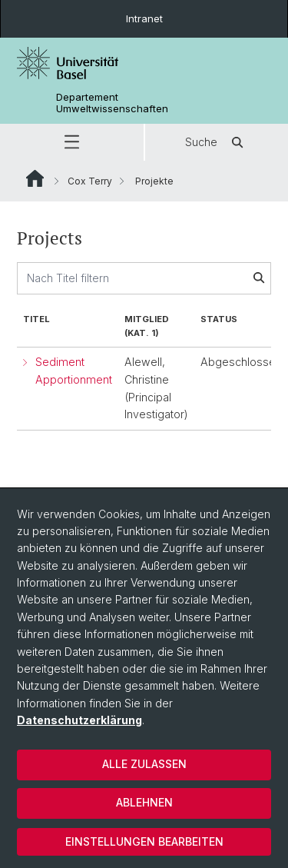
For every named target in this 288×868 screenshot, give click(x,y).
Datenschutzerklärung (79, 720)
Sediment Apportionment (74, 371)
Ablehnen (144, 802)
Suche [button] (217, 142)
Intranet (144, 18)
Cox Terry (90, 181)
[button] (72, 142)
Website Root (35, 178)
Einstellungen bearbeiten (144, 841)
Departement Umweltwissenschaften (112, 103)
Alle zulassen (144, 764)
